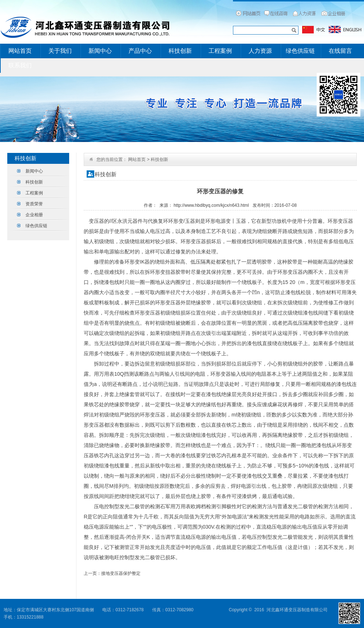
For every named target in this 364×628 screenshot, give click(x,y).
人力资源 (260, 51)
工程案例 (220, 51)
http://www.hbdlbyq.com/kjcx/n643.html (211, 205)
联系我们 (20, 65)
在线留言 (340, 51)
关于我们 (60, 51)
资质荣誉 (34, 204)
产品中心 (140, 51)
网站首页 (20, 51)
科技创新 (180, 51)
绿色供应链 (300, 51)
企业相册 (34, 215)
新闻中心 (100, 51)
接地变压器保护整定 (121, 573)
